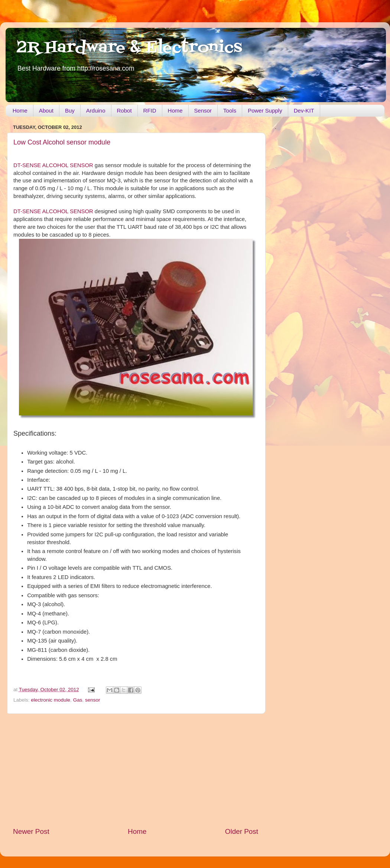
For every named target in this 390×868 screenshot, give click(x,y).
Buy (70, 110)
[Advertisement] (136, 770)
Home (20, 110)
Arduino (96, 110)
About (46, 110)
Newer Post (31, 831)
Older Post (242, 831)
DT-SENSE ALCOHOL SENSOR (53, 165)
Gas (78, 700)
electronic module (51, 700)
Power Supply (265, 110)
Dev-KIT (304, 110)
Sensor (203, 110)
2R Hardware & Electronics (129, 48)
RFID (150, 110)
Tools (230, 110)
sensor (93, 700)
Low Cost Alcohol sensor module (62, 142)
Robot (124, 110)
